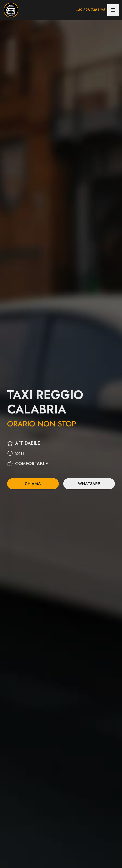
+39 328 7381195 (90, 10)
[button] (113, 10)
